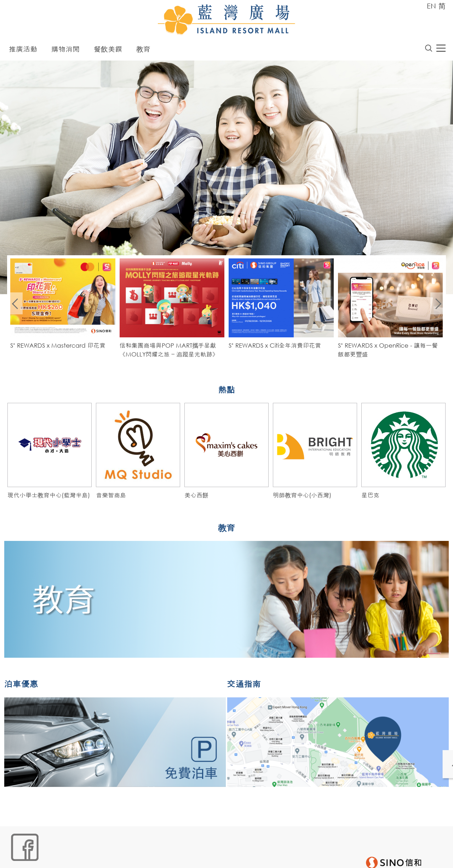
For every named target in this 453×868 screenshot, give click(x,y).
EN (431, 6)
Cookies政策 (48, 856)
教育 (143, 50)
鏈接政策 (79, 856)
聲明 (154, 856)
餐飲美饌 (108, 50)
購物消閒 (65, 50)
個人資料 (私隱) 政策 (119, 856)
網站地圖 (17, 856)
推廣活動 (23, 50)
